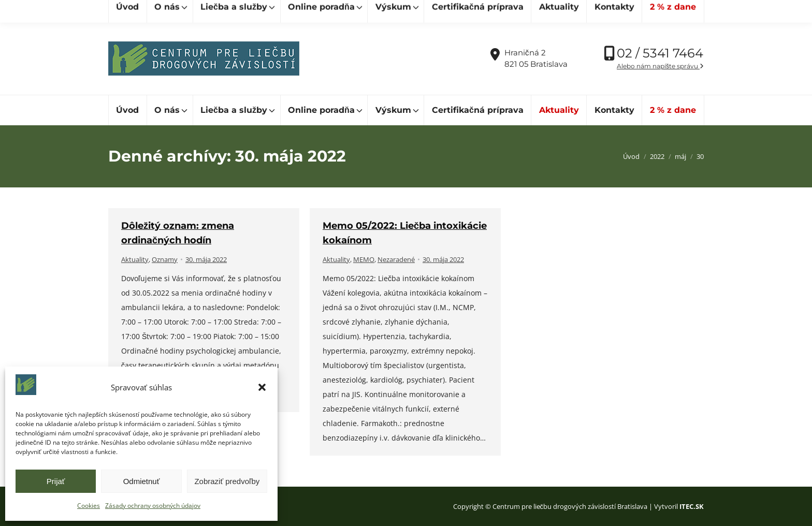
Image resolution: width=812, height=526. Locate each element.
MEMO (364, 259)
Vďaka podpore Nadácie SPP (649, 11)
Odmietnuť (142, 481)
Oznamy (165, 259)
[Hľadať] (155, 11)
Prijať (56, 481)
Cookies (89, 506)
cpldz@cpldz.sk (286, 11)
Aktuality (135, 259)
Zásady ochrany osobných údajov (153, 506)
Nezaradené (396, 259)
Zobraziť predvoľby (227, 481)
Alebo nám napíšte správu (660, 66)
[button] (262, 387)
